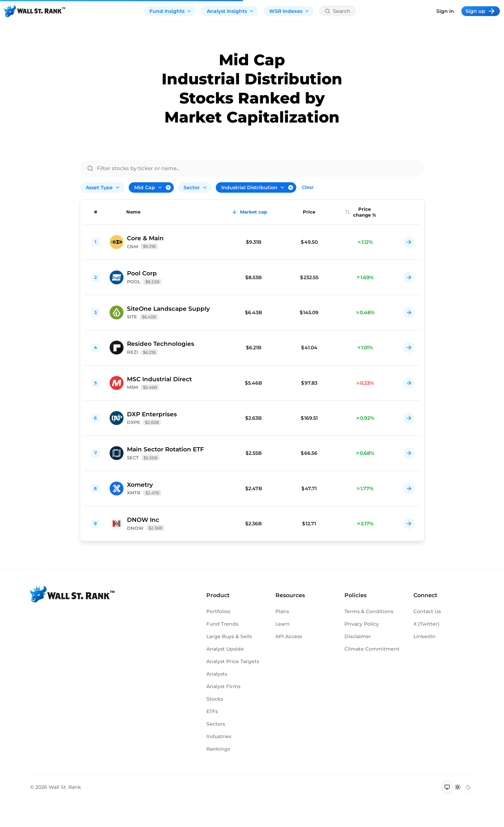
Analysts (217, 674)
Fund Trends (222, 624)
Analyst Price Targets (233, 661)
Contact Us (427, 611)
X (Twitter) (426, 624)
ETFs (212, 711)
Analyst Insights (230, 11)
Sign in (445, 11)
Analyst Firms (223, 686)
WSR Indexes (289, 11)
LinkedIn (425, 636)
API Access (289, 636)
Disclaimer (358, 636)
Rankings (218, 749)
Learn (283, 624)
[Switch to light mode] (458, 787)
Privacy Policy (362, 624)
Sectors (216, 724)
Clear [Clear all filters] (308, 187)
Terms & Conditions (369, 611)
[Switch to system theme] (447, 787)
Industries (219, 736)
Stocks (215, 699)
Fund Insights (170, 11)
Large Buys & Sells (229, 636)
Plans (282, 611)
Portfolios (218, 611)
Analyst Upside (225, 649)
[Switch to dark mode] (468, 787)
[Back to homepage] (35, 11)
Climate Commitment (372, 649)
